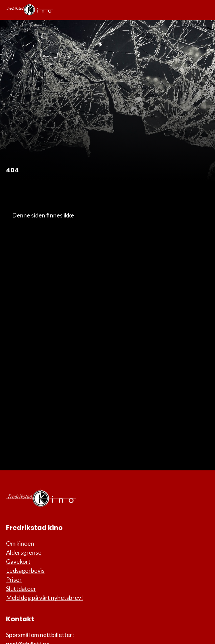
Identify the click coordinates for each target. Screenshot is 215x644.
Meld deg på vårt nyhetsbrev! (45, 597)
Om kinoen (20, 543)
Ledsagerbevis (25, 570)
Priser (14, 579)
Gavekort (18, 561)
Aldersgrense (24, 552)
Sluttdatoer (21, 588)
